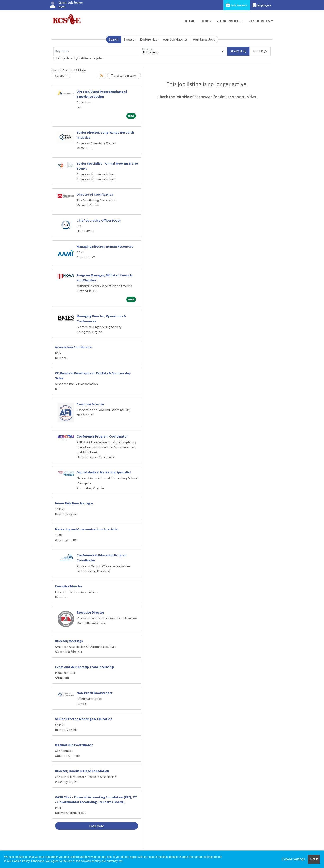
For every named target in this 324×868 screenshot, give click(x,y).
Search (114, 39)
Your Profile (230, 21)
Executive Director (90, 404)
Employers (262, 5)
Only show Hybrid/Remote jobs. (81, 58)
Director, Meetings (69, 641)
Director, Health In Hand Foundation (82, 771)
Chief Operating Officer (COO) (99, 220)
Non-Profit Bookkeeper (95, 693)
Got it (314, 859)
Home (190, 21)
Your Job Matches (175, 39)
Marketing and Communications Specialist (87, 529)
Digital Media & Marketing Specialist (104, 472)
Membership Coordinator (74, 745)
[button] (260, 51)
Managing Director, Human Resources (105, 246)
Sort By (60, 76)
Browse (129, 39)
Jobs (206, 21)
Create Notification (124, 76)
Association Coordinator (73, 347)
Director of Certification (95, 194)
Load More (97, 826)
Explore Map (149, 39)
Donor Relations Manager (74, 503)
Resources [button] (259, 21)
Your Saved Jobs (204, 39)
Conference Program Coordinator (102, 436)
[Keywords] (97, 51)
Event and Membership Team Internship (85, 667)
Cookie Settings (293, 859)
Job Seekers (237, 5)
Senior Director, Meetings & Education (84, 719)
